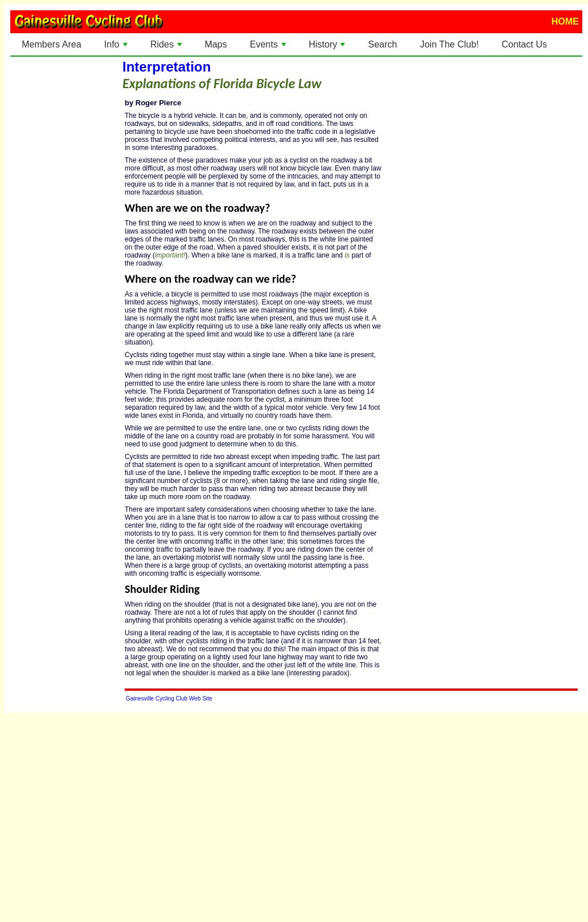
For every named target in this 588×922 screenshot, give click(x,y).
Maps (216, 44)
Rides (167, 48)
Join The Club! (449, 44)
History (328, 48)
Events (269, 48)
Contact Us (524, 44)
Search (382, 44)
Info (117, 48)
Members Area (51, 44)
